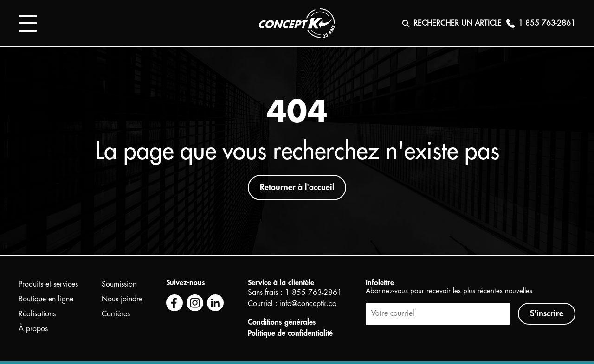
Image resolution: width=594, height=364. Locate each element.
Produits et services (48, 284)
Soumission (119, 284)
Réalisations (37, 314)
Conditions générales (282, 322)
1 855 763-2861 (313, 293)
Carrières (116, 314)
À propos (33, 329)
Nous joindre (122, 299)
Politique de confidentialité (290, 333)
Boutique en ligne (46, 299)
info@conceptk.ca (308, 304)
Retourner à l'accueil (297, 187)
